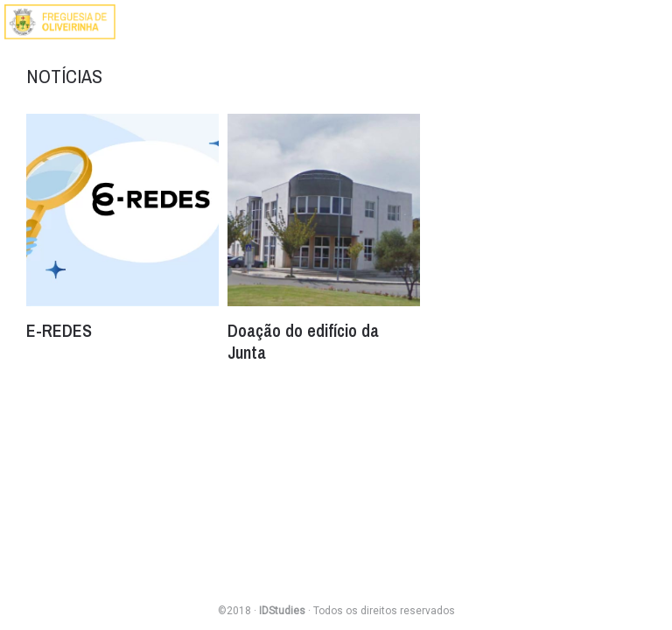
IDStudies (282, 611)
